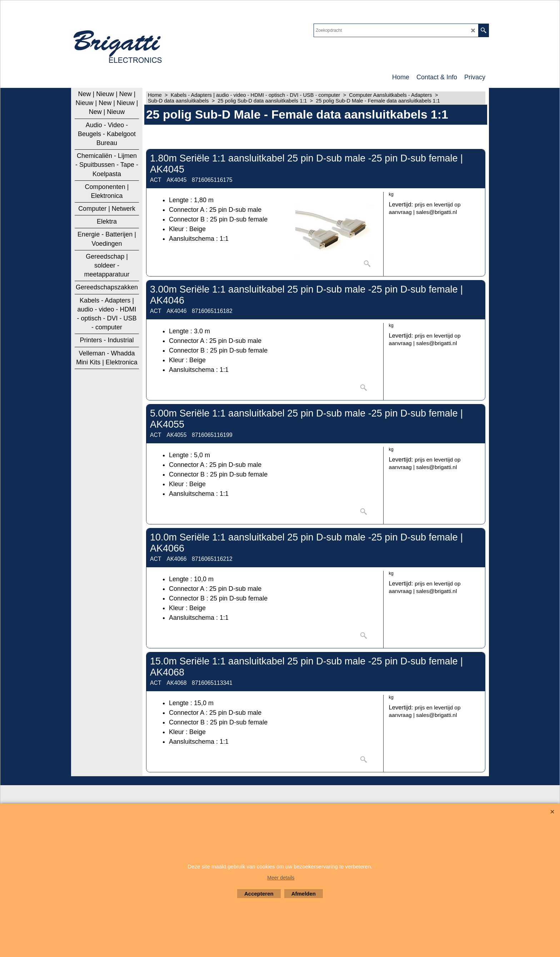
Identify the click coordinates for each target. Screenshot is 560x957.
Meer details (281, 878)
